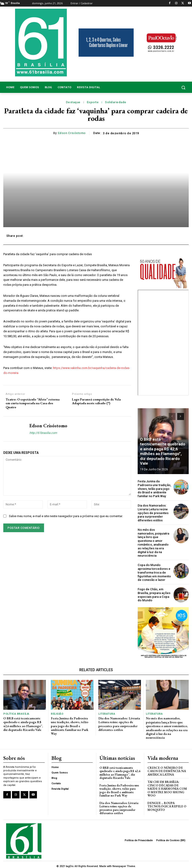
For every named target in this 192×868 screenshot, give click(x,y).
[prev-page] (172, 416)
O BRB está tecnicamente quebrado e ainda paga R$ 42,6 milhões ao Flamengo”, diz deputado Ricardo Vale (163, 455)
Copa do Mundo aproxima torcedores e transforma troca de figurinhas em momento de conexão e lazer (154, 572)
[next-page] (181, 416)
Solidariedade (116, 102)
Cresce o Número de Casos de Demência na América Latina (167, 768)
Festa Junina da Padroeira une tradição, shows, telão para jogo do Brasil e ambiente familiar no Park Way (154, 489)
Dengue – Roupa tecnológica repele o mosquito (167, 803)
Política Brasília (16, 713)
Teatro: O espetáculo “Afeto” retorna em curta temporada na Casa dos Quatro (33, 403)
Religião (57, 713)
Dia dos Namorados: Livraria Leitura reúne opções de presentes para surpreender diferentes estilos (153, 513)
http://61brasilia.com (43, 433)
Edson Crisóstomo (72, 133)
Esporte (93, 102)
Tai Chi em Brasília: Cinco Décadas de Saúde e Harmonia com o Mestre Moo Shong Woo (167, 786)
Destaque (73, 102)
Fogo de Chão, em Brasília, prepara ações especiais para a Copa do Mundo (154, 594)
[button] (168, 87)
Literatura (106, 713)
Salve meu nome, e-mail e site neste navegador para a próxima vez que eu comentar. (66, 516)
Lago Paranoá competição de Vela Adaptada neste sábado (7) (96, 401)
